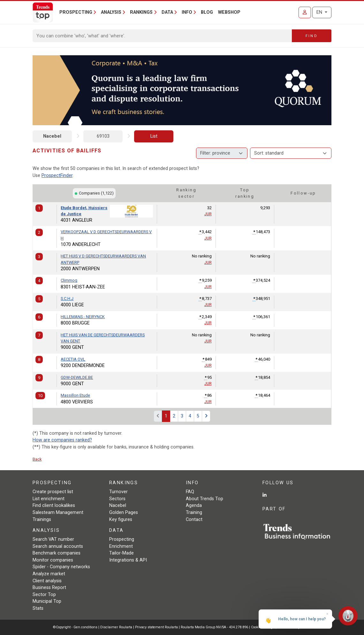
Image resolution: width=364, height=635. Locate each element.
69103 (103, 136)
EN (320, 12)
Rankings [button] (141, 12)
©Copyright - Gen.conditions (75, 627)
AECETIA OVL (73, 359)
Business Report (49, 588)
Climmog (69, 280)
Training (194, 513)
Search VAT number (53, 539)
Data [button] (167, 12)
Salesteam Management (58, 513)
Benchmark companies (57, 553)
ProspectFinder (57, 176)
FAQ (190, 492)
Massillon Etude (75, 395)
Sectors (117, 499)
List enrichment (49, 499)
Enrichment (121, 546)
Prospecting (122, 539)
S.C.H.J (67, 298)
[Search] (162, 36)
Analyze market (49, 574)
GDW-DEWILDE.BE (77, 377)
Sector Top (44, 595)
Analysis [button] (111, 12)
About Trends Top (205, 499)
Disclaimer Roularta (116, 627)
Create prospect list (53, 492)
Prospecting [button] (76, 12)
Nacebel (52, 136)
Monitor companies (53, 560)
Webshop (229, 12)
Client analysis (47, 581)
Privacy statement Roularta (156, 627)
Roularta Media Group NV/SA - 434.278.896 (215, 627)
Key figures (121, 520)
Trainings (42, 520)
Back (37, 459)
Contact (194, 520)
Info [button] (187, 12)
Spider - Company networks (61, 567)
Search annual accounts (58, 546)
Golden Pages (124, 513)
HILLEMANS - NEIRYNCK (83, 317)
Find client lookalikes (54, 505)
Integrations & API (128, 560)
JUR (208, 214)
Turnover (118, 492)
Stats (38, 608)
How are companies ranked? (62, 440)
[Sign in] (305, 12)
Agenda (194, 505)
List (154, 136)
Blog (207, 12)
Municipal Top (47, 601)
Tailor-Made (121, 553)
